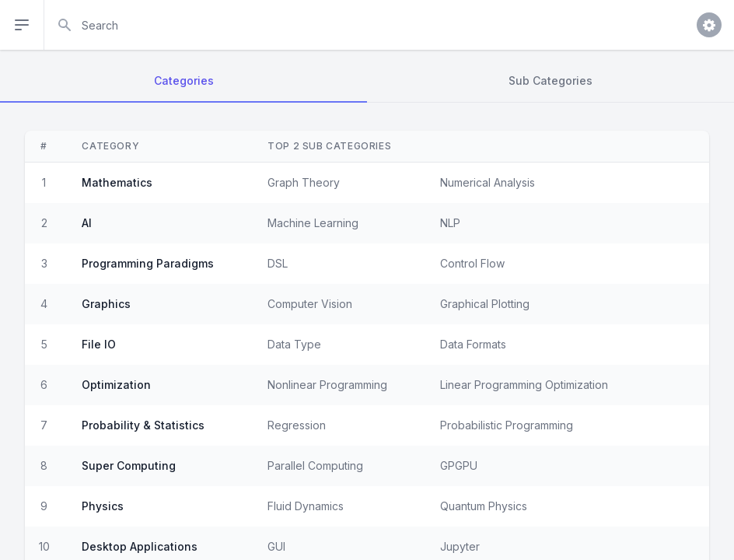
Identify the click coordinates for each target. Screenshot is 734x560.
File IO (99, 344)
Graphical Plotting (485, 304)
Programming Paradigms (148, 263)
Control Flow (472, 263)
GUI (276, 546)
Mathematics (117, 182)
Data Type (294, 344)
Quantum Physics (484, 506)
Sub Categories (550, 80)
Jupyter (460, 546)
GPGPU (459, 465)
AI (87, 223)
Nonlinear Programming (327, 385)
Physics (103, 506)
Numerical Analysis (488, 182)
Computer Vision (310, 304)
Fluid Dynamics (306, 506)
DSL (278, 263)
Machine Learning (313, 223)
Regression (297, 425)
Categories (184, 80)
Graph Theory (304, 182)
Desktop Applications (140, 546)
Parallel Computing (315, 465)
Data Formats (473, 344)
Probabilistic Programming (507, 425)
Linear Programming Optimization (524, 385)
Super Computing (129, 465)
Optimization (116, 385)
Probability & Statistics (143, 425)
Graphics (106, 304)
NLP (450, 223)
